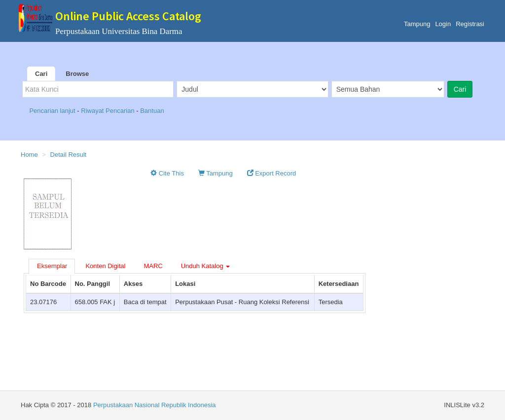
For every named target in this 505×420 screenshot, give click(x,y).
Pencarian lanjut (53, 111)
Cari (41, 74)
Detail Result (69, 155)
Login (443, 24)
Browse (77, 74)
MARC (153, 266)
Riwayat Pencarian (108, 111)
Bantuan (152, 111)
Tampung (417, 24)
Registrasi (470, 24)
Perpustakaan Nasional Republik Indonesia (155, 405)
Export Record (272, 173)
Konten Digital (105, 266)
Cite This (167, 173)
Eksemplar (52, 266)
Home (29, 155)
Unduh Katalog (206, 266)
